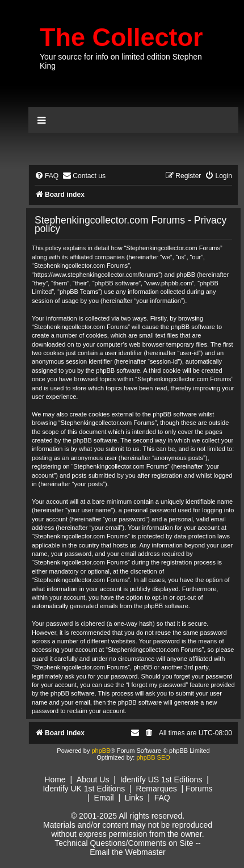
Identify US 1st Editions (161, 779)
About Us (93, 779)
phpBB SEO (153, 757)
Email (104, 798)
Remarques (156, 789)
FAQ (162, 798)
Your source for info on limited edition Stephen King (121, 61)
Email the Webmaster (128, 852)
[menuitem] (47, 176)
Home (55, 779)
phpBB (101, 751)
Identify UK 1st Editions (84, 789)
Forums (199, 789)
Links (134, 798)
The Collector (121, 37)
